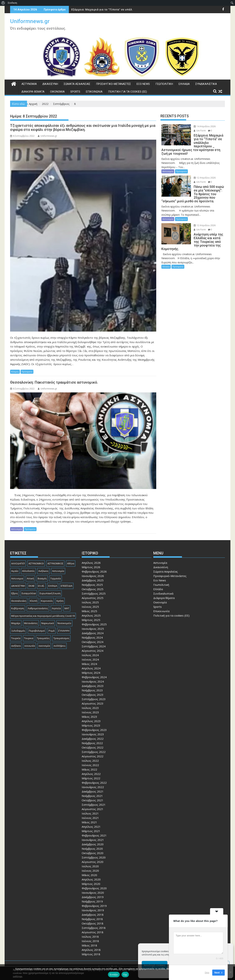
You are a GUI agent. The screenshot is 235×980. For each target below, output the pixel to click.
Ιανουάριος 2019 (93, 910)
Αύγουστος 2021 (93, 809)
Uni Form (197, 131)
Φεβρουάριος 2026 (94, 571)
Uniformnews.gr (30, 21)
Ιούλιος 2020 (90, 866)
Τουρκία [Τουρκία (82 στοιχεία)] (16, 638)
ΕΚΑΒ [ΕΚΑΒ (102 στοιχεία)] (31, 586)
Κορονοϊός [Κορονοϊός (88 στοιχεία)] (47, 601)
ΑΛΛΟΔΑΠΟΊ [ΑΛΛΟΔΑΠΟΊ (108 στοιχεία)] (18, 563)
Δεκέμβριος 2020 (93, 844)
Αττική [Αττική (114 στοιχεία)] (30, 578)
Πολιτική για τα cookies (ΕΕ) (128, 92)
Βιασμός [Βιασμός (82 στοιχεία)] (42, 578)
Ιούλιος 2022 (90, 761)
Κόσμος (15, 372)
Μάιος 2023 (89, 717)
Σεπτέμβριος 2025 (94, 593)
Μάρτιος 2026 (91, 567)
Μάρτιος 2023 (91, 725)
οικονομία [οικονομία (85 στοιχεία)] (44, 646)
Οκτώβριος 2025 (93, 589)
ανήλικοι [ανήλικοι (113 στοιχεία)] (16, 646)
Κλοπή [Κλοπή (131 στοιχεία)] (34, 601)
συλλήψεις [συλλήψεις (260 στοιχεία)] (60, 646)
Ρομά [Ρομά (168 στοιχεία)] (52, 631)
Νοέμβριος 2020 (92, 849)
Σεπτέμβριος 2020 (94, 857)
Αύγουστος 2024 (93, 651)
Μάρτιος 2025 (91, 620)
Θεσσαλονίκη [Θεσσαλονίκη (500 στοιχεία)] (19, 601)
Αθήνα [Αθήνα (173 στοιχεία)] (71, 563)
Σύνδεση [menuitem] (12, 3)
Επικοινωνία (94, 92)
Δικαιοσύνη (50, 84)
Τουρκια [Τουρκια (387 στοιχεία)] (29, 638)
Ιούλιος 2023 (90, 708)
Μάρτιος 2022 (91, 778)
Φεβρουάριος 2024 (94, 677)
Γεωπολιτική (164, 84)
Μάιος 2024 (89, 664)
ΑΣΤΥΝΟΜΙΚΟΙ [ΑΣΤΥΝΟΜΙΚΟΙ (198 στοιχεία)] (36, 563)
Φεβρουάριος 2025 (94, 624)
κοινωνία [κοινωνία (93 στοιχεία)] (30, 646)
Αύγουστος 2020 (93, 862)
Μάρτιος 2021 (91, 831)
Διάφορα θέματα (33, 92)
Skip (207, 973)
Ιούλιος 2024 (90, 655)
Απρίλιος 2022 (91, 774)
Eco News (143, 84)
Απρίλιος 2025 (91, 615)
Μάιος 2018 (89, 945)
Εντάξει (114, 975)
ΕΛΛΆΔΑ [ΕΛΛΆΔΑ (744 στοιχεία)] (53, 586)
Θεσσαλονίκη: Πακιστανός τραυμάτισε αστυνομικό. (54, 382)
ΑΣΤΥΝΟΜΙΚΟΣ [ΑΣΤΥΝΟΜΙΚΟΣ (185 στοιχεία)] (55, 563)
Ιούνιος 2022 (90, 765)
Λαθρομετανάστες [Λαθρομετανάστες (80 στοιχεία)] (38, 608)
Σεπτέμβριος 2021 (94, 805)
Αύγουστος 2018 (93, 932)
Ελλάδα (184, 84)
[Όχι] (230, 972)
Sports (75, 92)
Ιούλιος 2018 (90, 937)
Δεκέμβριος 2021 (93, 791)
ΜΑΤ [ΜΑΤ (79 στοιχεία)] (67, 608)
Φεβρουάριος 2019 (94, 906)
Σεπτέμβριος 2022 (94, 752)
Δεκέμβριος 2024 (93, 633)
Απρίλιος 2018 (91, 950)
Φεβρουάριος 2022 (94, 783)
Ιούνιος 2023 (90, 712)
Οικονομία (57, 92)
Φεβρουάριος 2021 (94, 835)
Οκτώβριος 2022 (93, 747)
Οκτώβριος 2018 (93, 923)
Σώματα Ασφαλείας (77, 84)
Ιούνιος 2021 (90, 818)
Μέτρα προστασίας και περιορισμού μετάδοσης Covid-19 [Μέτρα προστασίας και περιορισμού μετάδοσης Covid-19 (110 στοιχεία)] (43, 616)
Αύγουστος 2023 (93, 703)
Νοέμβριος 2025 (92, 585)
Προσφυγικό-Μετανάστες (113, 84)
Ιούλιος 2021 (90, 813)
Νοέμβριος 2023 (92, 690)
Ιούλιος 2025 (90, 602)
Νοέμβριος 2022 (92, 743)
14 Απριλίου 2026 (202, 126)
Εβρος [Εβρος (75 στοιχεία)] (15, 593)
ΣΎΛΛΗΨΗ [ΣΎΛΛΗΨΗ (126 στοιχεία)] (64, 631)
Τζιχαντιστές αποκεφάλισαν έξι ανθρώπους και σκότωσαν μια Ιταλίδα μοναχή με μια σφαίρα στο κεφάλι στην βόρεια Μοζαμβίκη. (83, 128)
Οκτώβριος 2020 (93, 853)
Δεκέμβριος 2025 (93, 580)
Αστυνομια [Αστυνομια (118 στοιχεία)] (17, 578)
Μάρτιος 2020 (91, 884)
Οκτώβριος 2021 (93, 800)
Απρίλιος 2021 (91, 827)
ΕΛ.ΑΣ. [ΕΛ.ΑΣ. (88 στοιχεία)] (41, 586)
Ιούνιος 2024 (90, 659)
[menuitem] (3, 3)
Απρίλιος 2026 (91, 563)
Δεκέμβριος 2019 (93, 897)
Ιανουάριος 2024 (93, 681)
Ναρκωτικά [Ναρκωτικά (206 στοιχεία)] (48, 623)
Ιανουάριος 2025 (93, 629)
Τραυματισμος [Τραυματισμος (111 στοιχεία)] (61, 638)
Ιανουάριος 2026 (93, 576)
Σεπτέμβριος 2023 (94, 699)
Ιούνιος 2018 (90, 941)
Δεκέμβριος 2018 (93, 915)
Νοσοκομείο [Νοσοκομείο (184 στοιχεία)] (64, 623)
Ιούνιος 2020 (90, 871)
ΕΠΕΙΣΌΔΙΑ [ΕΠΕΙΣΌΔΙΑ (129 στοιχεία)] (67, 586)
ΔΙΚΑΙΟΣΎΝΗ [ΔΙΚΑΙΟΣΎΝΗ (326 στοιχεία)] (18, 586)
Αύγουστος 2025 (93, 598)
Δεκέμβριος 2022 (93, 739)
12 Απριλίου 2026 (202, 174)
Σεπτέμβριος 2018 (94, 928)
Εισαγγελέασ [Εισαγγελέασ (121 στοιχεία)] (29, 593)
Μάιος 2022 (89, 769)
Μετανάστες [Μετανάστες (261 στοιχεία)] (31, 623)
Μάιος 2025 (89, 611)
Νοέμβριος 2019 (92, 901)
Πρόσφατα (27, 372)
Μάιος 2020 (89, 875)
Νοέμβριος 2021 (92, 796)
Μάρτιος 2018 (91, 954)
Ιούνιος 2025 (90, 607)
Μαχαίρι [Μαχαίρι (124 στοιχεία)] (16, 623)
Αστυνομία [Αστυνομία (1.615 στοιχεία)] (58, 571)
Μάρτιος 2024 (91, 673)
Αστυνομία (29, 84)
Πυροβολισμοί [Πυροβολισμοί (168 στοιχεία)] (37, 631)
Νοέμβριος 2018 (92, 919)
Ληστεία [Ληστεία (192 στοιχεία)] (56, 608)
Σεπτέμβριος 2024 (94, 646)
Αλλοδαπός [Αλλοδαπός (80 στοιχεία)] (28, 571)
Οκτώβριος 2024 (93, 642)
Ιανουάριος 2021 (93, 840)
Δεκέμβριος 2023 (93, 686)
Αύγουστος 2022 (93, 756)
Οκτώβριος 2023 (93, 695)
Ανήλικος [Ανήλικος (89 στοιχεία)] (43, 571)
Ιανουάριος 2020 (93, 893)
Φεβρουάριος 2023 (94, 730)
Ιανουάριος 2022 (93, 787)
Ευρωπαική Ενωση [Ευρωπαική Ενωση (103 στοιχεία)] (50, 593)
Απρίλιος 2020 (91, 879)
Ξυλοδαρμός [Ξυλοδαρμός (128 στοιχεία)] (18, 631)
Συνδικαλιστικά (206, 84)
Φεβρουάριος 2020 (94, 888)
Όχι (125, 975)
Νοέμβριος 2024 (92, 637)
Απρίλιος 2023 (91, 721)
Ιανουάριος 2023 (93, 734)
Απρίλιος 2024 (91, 668)
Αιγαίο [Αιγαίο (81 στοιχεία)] (15, 571)
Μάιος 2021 (89, 822)
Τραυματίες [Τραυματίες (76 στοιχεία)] (43, 638)
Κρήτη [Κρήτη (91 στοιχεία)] (60, 601)
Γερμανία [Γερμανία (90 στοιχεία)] (56, 578)
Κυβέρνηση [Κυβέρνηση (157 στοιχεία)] (18, 608)
